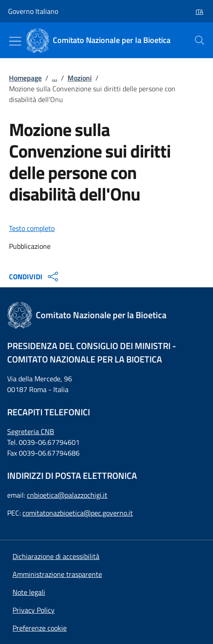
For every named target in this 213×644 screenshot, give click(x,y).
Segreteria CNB (31, 431)
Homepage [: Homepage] (25, 78)
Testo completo (32, 228)
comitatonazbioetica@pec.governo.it (78, 513)
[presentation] (200, 40)
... (55, 78)
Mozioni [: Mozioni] (80, 78)
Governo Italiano (33, 11)
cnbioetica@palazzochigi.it (67, 495)
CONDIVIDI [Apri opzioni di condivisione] (35, 277)
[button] (196, 11)
